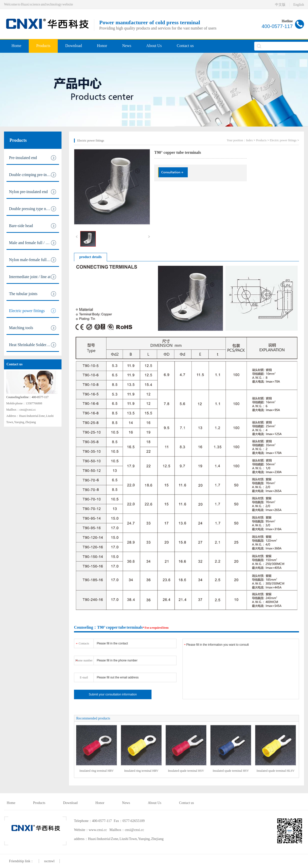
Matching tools (33, 328)
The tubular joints (33, 294)
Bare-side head (33, 226)
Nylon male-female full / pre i (33, 260)
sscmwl (49, 861)
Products (43, 46)
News (127, 46)
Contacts (82, 643)
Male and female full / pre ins (33, 243)
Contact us (185, 46)
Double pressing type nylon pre (34, 209)
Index (249, 140)
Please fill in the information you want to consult (241, 669)
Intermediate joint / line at (33, 277)
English (299, 5)
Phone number (84, 660)
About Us (154, 46)
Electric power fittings (33, 311)
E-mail (84, 677)
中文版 (280, 5)
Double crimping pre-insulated (33, 175)
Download (74, 46)
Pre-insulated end (33, 158)
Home (16, 46)
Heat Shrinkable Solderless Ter (34, 345)
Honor (102, 46)
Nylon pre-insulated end (33, 192)
